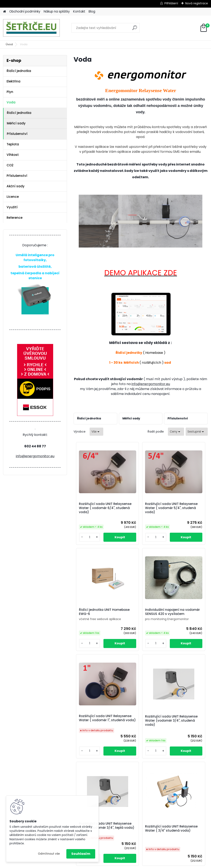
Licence (13, 197)
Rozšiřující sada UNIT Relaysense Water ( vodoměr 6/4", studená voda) (95, 510)
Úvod (9, 44)
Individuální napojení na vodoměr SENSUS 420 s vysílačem (95, 623)
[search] (135, 29)
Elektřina (13, 81)
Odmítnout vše (49, 854)
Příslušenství (17, 134)
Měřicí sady (16, 123)
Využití (12, 207)
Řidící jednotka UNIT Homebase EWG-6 (184, 506)
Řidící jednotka (19, 71)
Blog (92, 11)
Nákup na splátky (57, 11)
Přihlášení (171, 3)
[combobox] (176, 432)
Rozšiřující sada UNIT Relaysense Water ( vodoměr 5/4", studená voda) (140, 510)
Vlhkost (13, 155)
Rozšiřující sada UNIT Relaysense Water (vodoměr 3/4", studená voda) (184, 627)
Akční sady (16, 186)
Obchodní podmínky (25, 11)
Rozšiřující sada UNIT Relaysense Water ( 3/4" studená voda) (140, 747)
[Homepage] (5, 12)
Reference (15, 218)
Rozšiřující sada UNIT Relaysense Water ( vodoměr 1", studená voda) (140, 627)
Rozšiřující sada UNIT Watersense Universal (185, 743)
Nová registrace (197, 3)
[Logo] (31, 28)
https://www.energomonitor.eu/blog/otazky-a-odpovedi (120, 821)
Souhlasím (81, 854)
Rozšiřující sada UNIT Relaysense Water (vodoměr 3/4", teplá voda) (95, 745)
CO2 (10, 165)
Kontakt (79, 11)
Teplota (13, 144)
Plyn (10, 92)
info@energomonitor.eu (35, 456)
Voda (11, 102)
